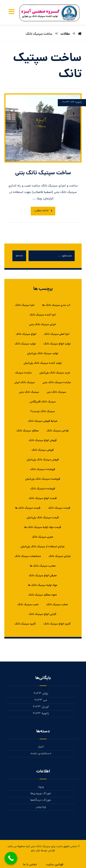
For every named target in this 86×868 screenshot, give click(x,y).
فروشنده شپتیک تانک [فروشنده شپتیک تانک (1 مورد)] (43, 489)
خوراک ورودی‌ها (41, 794)
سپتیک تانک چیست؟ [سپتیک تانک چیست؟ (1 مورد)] (43, 412)
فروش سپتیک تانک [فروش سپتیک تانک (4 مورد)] (43, 450)
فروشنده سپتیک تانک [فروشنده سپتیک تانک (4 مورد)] (43, 470)
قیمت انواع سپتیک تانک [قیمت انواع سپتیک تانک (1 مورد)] (43, 498)
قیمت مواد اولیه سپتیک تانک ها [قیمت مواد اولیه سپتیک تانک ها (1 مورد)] (43, 527)
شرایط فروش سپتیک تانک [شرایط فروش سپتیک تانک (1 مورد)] (43, 421)
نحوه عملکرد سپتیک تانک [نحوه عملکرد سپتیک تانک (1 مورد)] (43, 595)
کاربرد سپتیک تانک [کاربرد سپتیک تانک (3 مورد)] (25, 624)
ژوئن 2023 (41, 694)
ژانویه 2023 (41, 714)
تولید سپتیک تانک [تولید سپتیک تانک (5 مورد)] (25, 344)
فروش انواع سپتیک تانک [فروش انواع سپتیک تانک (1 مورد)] (43, 441)
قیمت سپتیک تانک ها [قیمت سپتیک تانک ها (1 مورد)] (28, 508)
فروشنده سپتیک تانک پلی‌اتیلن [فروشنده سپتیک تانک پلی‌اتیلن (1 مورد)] (43, 479)
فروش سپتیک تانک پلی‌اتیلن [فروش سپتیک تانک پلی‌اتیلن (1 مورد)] (43, 460)
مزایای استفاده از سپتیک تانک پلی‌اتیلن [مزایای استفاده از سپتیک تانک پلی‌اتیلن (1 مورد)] (43, 547)
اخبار (41, 747)
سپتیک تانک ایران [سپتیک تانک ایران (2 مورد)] (25, 383)
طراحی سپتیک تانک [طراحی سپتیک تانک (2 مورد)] (58, 431)
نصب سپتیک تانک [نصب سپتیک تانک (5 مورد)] (28, 605)
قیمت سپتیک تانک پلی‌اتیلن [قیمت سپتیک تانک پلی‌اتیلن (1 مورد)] (43, 518)
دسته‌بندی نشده (41, 754)
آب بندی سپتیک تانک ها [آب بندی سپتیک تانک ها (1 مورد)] (56, 305)
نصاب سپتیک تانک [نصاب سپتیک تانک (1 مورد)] (57, 605)
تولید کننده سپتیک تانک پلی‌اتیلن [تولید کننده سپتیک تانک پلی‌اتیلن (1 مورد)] (43, 363)
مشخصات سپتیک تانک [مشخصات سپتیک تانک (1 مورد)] (28, 556)
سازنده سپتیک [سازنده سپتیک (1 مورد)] (23, 373)
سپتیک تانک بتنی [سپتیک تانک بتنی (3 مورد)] (29, 392)
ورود (41, 787)
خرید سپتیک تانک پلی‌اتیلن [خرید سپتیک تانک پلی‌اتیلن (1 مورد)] (55, 373)
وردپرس (41, 807)
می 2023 (41, 700)
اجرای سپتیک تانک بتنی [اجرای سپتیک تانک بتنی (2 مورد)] (43, 325)
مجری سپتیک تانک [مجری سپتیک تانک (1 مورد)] (43, 537)
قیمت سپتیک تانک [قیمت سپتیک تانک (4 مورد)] (59, 508)
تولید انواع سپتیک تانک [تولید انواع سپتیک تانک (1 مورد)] (57, 344)
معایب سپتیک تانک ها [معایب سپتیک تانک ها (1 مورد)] (43, 566)
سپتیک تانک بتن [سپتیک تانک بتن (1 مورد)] (56, 392)
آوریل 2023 (41, 707)
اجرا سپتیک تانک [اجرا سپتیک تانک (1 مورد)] (25, 305)
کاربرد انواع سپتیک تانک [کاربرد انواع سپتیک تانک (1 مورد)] (57, 624)
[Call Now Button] (11, 858)
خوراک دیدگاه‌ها (41, 800)
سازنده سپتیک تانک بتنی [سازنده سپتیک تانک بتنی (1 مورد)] (57, 383)
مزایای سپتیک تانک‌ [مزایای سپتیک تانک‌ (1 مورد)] (60, 556)
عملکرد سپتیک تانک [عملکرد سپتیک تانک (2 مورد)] (28, 431)
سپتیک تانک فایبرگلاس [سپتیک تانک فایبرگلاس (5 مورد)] (43, 402)
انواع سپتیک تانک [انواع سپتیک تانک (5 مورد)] (26, 334)
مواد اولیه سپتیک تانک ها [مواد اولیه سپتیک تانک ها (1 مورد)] (43, 585)
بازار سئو (36, 851)
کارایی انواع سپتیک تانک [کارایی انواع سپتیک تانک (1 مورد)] (43, 614)
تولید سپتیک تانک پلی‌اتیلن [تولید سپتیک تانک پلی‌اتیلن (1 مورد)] (43, 354)
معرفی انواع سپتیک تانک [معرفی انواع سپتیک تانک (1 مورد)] (43, 576)
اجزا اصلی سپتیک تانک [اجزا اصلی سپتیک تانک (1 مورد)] (57, 334)
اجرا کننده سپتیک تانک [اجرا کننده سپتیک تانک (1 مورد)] (43, 315)
